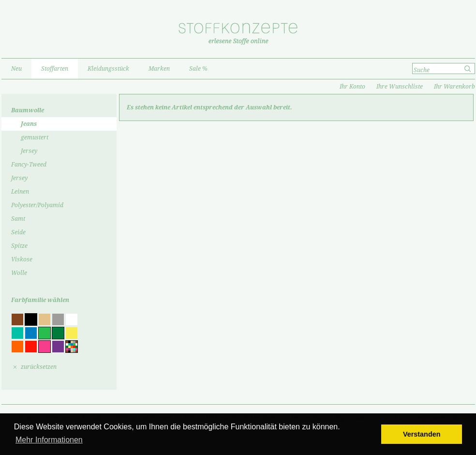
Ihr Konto (352, 87)
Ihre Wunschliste (400, 87)
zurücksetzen (39, 367)
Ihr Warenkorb (454, 87)
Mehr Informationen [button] (49, 440)
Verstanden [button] (422, 434)
